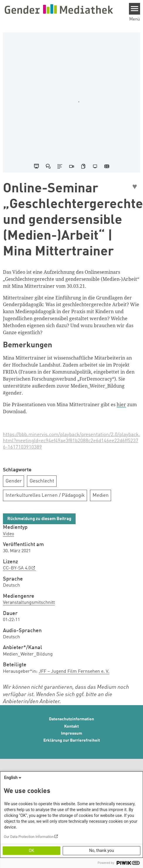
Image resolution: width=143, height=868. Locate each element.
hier (121, 405)
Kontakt (71, 726)
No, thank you (102, 850)
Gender (14, 481)
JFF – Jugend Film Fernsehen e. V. (74, 672)
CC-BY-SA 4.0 (17, 568)
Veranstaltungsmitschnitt (29, 603)
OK (31, 850)
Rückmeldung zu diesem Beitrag (39, 519)
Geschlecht (42, 481)
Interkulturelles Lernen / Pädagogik (45, 495)
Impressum (71, 733)
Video (8, 534)
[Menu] (135, 9)
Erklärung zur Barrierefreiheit (72, 740)
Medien (101, 495)
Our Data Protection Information (29, 837)
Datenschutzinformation (71, 719)
